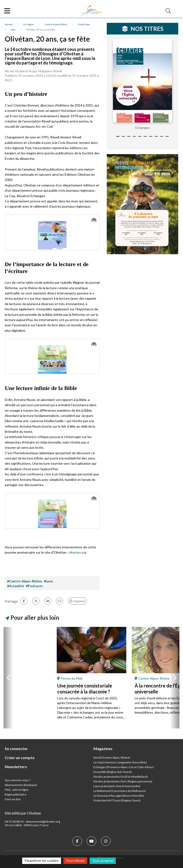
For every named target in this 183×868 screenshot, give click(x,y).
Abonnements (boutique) (21, 785)
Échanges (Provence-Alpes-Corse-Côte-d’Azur (123, 767)
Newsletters (16, 767)
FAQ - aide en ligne (17, 790)
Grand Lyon (84, 24)
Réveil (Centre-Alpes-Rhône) (112, 758)
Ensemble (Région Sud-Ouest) (113, 772)
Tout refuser (75, 861)
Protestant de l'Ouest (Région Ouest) (117, 800)
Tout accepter (103, 861)
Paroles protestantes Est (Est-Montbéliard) (121, 777)
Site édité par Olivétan (23, 813)
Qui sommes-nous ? (18, 780)
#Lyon (48, 581)
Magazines (103, 749)
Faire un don (13, 799)
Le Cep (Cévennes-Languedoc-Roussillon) (120, 762)
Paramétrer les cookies (42, 861)
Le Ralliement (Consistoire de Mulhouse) (119, 791)
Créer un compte (20, 758)
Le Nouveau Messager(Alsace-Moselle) (119, 796)
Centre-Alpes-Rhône (56, 24)
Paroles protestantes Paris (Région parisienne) (123, 781)
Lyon (13, 29)
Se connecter (16, 749)
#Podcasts (34, 586)
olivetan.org (78, 552)
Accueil (9, 24)
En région (29, 24)
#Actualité (16, 586)
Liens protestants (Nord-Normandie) (117, 786)
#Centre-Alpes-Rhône (25, 581)
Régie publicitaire (16, 794)
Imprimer (79, 601)
